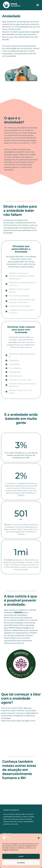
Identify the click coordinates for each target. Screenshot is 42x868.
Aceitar (21, 856)
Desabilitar (21, 863)
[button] (39, 838)
